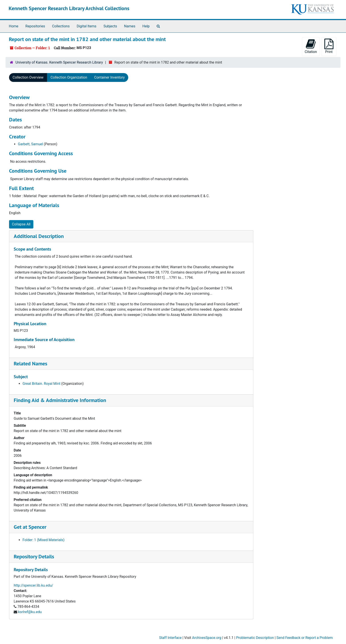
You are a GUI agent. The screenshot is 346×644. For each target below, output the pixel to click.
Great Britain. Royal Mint (41, 384)
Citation (311, 46)
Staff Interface (170, 638)
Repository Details (34, 556)
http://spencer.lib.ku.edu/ (33, 585)
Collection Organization (69, 77)
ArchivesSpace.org (207, 638)
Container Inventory (109, 77)
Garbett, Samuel (30, 144)
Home (14, 26)
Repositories (35, 26)
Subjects (110, 26)
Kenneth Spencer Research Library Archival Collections (69, 8)
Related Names (30, 364)
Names (130, 26)
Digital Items (86, 26)
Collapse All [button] (21, 224)
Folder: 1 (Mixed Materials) (43, 540)
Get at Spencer (30, 527)
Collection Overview (28, 77)
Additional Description (39, 236)
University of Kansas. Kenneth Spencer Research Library (59, 62)
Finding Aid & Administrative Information (60, 400)
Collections (61, 26)
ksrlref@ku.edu (30, 612)
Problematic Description (255, 638)
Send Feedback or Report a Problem (305, 638)
